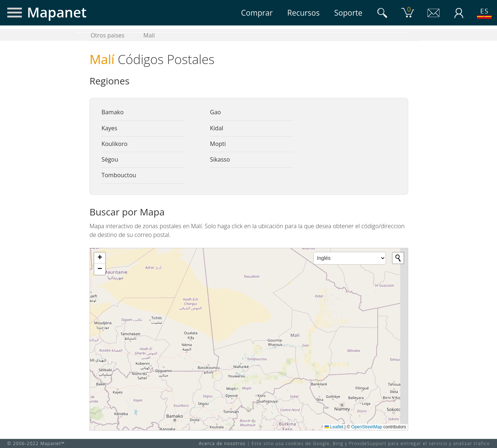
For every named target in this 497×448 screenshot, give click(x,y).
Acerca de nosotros (222, 443)
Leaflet (334, 427)
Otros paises (108, 35)
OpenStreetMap (367, 427)
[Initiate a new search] (398, 258)
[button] (100, 258)
